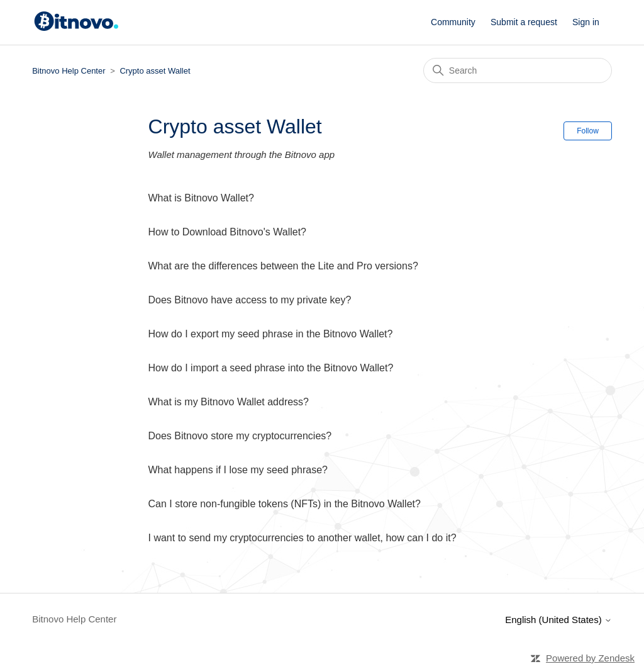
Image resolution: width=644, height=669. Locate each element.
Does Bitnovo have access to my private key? (250, 300)
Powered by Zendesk (590, 658)
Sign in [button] (586, 22)
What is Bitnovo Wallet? (201, 198)
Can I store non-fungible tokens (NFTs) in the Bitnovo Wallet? (285, 504)
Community (453, 22)
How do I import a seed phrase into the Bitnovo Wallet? (271, 368)
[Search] (518, 70)
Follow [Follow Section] (588, 131)
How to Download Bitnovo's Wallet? (227, 232)
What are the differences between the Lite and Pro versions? (283, 266)
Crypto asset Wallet (155, 71)
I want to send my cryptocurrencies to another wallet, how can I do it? (303, 538)
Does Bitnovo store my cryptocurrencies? (240, 436)
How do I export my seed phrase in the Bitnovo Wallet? (271, 334)
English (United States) (558, 620)
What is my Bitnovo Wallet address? (229, 402)
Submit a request (524, 22)
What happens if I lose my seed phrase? (238, 470)
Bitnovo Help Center (69, 71)
